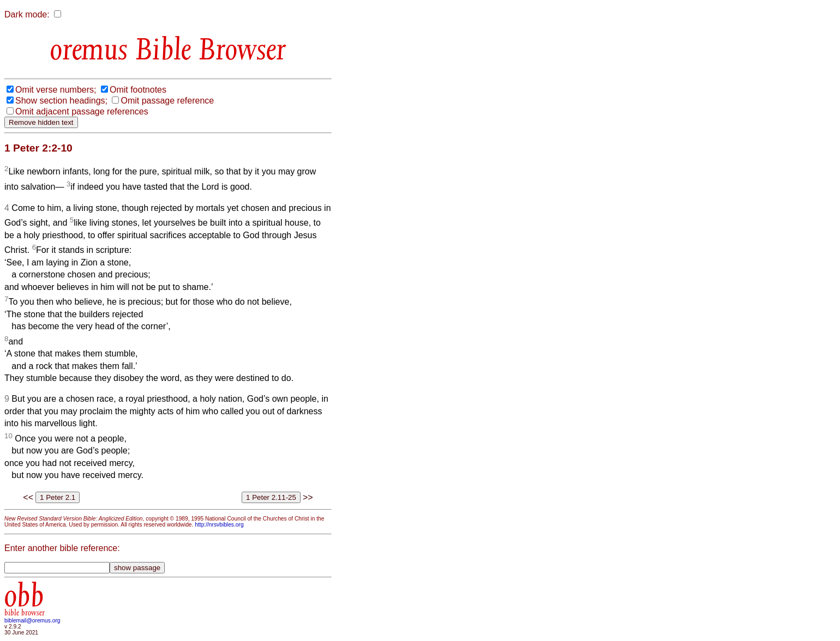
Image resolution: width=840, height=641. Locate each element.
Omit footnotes (138, 90)
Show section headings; (61, 101)
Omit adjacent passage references (82, 111)
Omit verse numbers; (56, 90)
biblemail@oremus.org (32, 621)
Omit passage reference (167, 101)
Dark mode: (27, 14)
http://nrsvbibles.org (219, 525)
